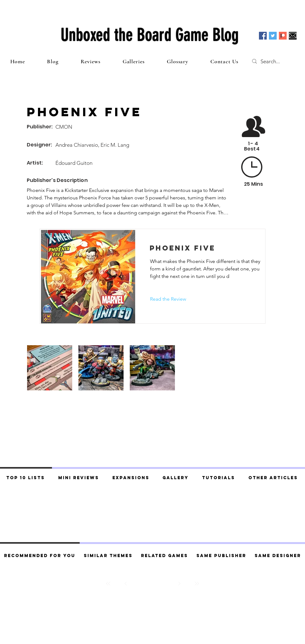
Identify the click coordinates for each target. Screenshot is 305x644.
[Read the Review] (168, 299)
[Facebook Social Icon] (263, 36)
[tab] (26, 477)
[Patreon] (283, 36)
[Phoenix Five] (204, 248)
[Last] (197, 584)
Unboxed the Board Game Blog (150, 35)
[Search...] (276, 61)
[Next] (179, 584)
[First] (108, 584)
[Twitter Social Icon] (273, 36)
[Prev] (126, 584)
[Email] (293, 36)
